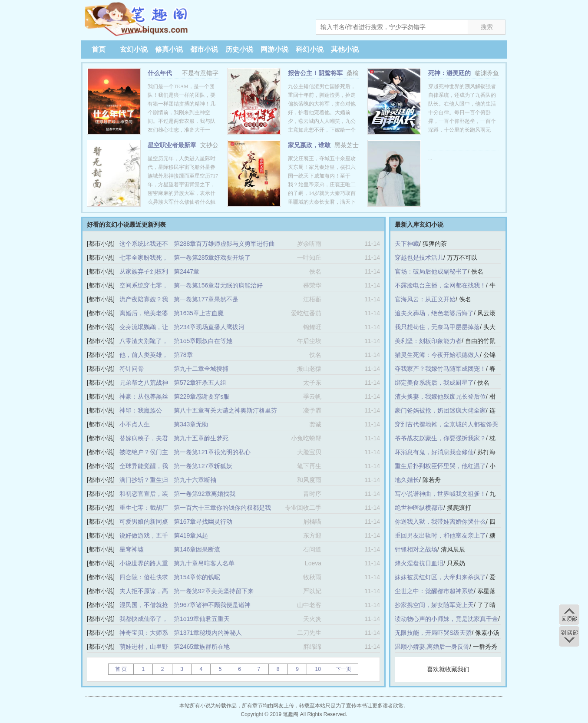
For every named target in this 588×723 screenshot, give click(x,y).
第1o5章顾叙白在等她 (203, 341)
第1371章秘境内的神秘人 (208, 633)
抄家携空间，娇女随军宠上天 (434, 605)
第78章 (183, 355)
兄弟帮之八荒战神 (144, 383)
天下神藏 (407, 244)
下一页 (344, 669)
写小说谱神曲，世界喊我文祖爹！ (440, 494)
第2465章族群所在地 (202, 647)
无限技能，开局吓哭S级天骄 (433, 633)
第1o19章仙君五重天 (202, 619)
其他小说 (345, 49)
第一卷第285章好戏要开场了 (212, 258)
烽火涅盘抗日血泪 (419, 563)
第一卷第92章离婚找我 (205, 494)
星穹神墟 (132, 549)
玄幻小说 (134, 49)
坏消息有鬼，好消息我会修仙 (434, 452)
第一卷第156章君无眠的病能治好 (218, 285)
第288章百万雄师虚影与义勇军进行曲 (224, 244)
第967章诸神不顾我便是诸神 (212, 605)
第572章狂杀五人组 (200, 383)
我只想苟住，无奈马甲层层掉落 (437, 327)
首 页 (121, 669)
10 (318, 669)
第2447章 (187, 271)
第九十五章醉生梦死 (201, 438)
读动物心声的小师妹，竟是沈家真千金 (446, 619)
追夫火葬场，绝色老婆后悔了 (434, 313)
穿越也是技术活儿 (419, 258)
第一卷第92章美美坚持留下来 (214, 591)
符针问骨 (132, 369)
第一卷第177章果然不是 (206, 299)
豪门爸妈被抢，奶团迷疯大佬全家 (440, 410)
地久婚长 (407, 480)
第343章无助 (191, 424)
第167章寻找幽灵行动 (203, 522)
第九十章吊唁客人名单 (204, 563)
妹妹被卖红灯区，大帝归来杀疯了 (440, 577)
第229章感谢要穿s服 (202, 396)
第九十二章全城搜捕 (201, 369)
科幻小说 (310, 49)
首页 (99, 49)
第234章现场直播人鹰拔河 (209, 327)
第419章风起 (191, 535)
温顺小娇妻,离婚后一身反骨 (432, 647)
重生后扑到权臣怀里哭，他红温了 (440, 466)
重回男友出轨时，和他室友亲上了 (440, 535)
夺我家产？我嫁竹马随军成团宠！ (440, 369)
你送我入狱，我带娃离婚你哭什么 (440, 522)
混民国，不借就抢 (144, 605)
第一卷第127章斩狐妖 (203, 466)
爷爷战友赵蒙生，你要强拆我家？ (440, 438)
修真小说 (169, 49)
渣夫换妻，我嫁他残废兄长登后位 (440, 396)
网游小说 (274, 49)
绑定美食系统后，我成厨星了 (434, 383)
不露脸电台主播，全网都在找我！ (440, 285)
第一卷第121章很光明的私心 (212, 452)
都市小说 (204, 49)
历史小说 (239, 49)
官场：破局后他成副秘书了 (431, 271)
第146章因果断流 (197, 549)
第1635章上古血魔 (199, 313)
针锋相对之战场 (416, 549)
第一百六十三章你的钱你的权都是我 (222, 508)
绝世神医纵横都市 (419, 508)
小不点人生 (135, 424)
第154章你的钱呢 (197, 577)
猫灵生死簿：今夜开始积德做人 (437, 355)
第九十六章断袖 (195, 480)
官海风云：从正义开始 (425, 299)
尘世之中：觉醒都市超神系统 (434, 591)
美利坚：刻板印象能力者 (428, 341)
